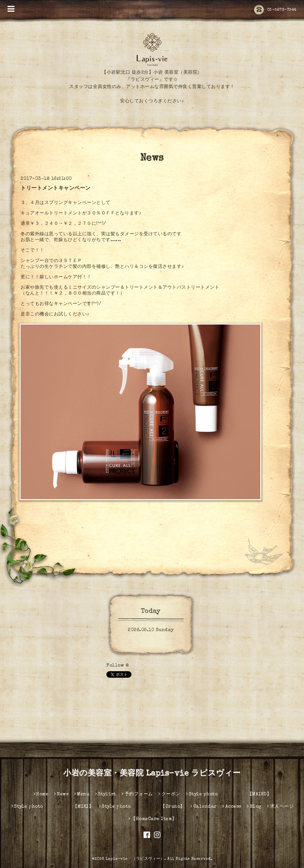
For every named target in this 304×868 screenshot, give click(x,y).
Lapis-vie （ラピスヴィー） (135, 859)
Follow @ (117, 666)
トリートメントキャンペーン (56, 189)
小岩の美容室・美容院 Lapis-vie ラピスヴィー (152, 774)
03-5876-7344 (275, 10)
